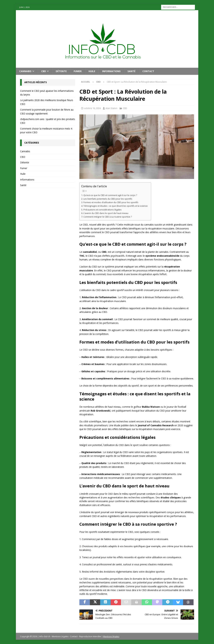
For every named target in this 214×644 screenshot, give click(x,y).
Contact (148, 71)
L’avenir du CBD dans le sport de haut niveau (106, 213)
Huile (92, 71)
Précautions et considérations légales (103, 210)
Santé (131, 71)
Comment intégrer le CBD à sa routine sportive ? (108, 217)
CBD (44, 71)
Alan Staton (111, 108)
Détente (61, 71)
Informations (111, 71)
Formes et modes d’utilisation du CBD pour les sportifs (111, 202)
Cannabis (25, 71)
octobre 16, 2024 (92, 108)
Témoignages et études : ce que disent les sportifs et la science (116, 206)
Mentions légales (111, 636)
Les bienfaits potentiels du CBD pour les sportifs (108, 199)
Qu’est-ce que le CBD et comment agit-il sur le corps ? (110, 195)
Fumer (78, 71)
